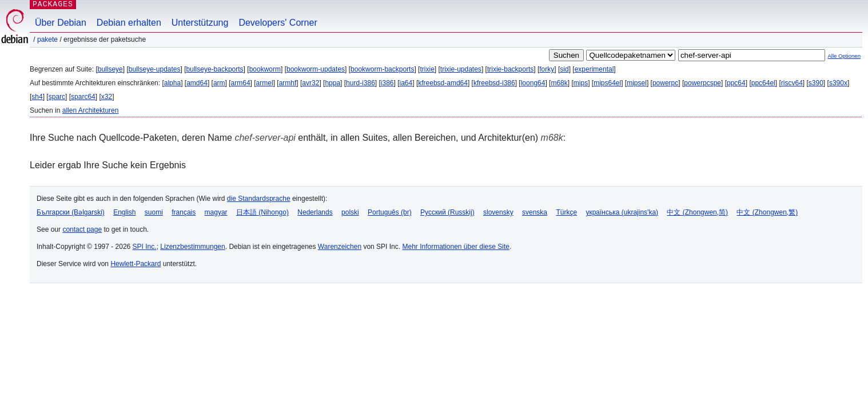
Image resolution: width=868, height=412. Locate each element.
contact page (82, 229)
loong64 (533, 83)
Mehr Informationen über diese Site (455, 247)
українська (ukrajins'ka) (622, 212)
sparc (57, 97)
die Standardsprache (259, 199)
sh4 (37, 97)
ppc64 (736, 83)
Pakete (47, 39)
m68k (559, 83)
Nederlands (315, 212)
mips (581, 83)
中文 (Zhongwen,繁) (767, 212)
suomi (154, 212)
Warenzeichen (340, 247)
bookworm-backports (382, 69)
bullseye (110, 69)
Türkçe (566, 212)
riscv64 (792, 83)
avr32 (310, 83)
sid (564, 69)
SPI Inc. (145, 247)
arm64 (241, 83)
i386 (387, 83)
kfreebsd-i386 (494, 83)
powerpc (665, 83)
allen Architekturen (91, 110)
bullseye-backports (215, 69)
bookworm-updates (316, 69)
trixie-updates (461, 69)
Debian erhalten (129, 23)
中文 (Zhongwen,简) (697, 212)
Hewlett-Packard (136, 264)
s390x (838, 83)
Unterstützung (200, 23)
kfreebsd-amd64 (443, 83)
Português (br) (390, 212)
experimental (594, 69)
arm (219, 83)
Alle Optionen (844, 56)
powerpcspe (702, 83)
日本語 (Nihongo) (262, 212)
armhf (288, 83)
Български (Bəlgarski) (71, 212)
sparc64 (83, 97)
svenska (535, 212)
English (124, 212)
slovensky (498, 212)
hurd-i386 (361, 83)
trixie (427, 69)
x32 (107, 97)
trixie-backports (510, 69)
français (184, 212)
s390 (816, 83)
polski (350, 212)
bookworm (265, 69)
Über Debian (61, 23)
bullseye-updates (155, 69)
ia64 (406, 83)
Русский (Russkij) (447, 212)
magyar (216, 212)
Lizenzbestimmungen (192, 247)
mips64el (607, 83)
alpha (172, 83)
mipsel (637, 83)
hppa (333, 83)
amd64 (197, 83)
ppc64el (763, 83)
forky (547, 69)
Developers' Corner (278, 23)
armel (265, 83)
